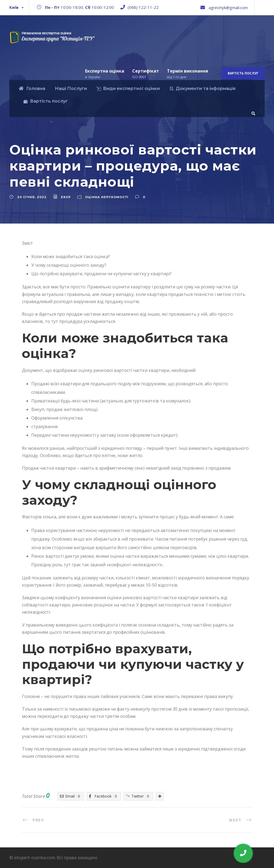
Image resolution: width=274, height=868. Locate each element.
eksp (66, 197)
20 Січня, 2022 (32, 197)
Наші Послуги (71, 88)
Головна (32, 88)
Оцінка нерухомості (107, 197)
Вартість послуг (243, 73)
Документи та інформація (202, 88)
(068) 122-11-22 (143, 7)
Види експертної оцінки (128, 88)
